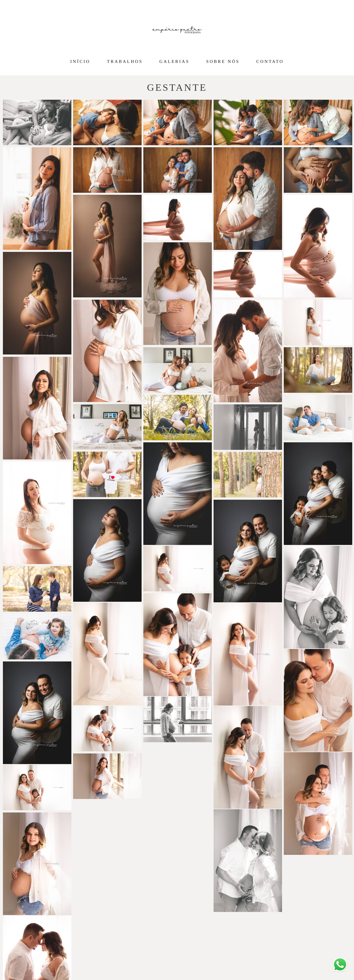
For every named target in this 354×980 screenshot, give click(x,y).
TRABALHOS (125, 61)
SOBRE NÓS (223, 61)
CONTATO (270, 61)
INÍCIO (80, 61)
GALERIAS (174, 61)
